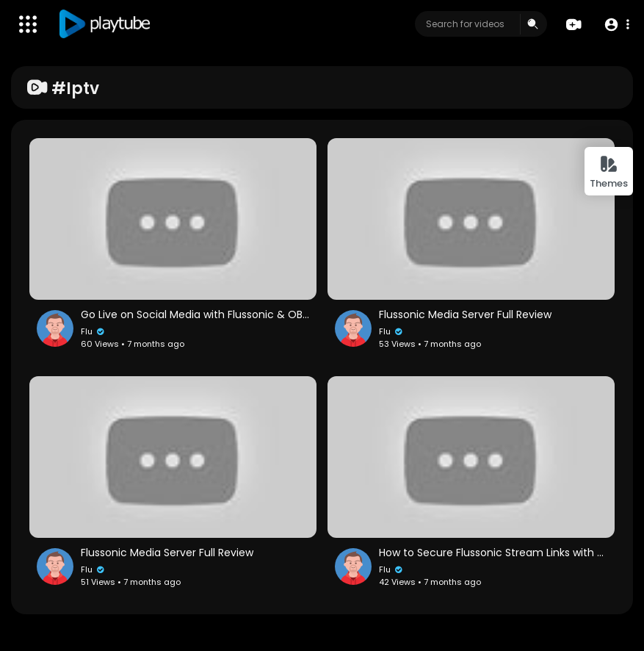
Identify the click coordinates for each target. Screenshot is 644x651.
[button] (616, 25)
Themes (609, 172)
